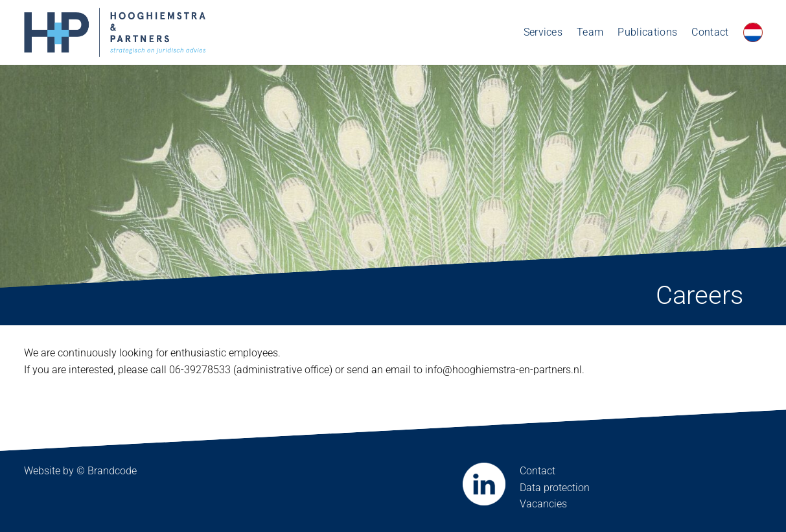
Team (590, 32)
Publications (647, 32)
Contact (710, 32)
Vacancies (543, 504)
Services (543, 32)
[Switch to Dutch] (753, 32)
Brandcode (112, 471)
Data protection (555, 488)
